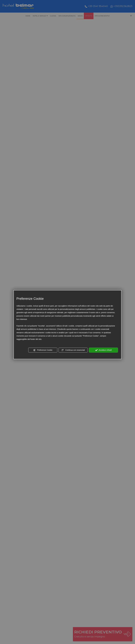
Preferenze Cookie (43, 350)
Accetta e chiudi (103, 350)
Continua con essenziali (73, 350)
